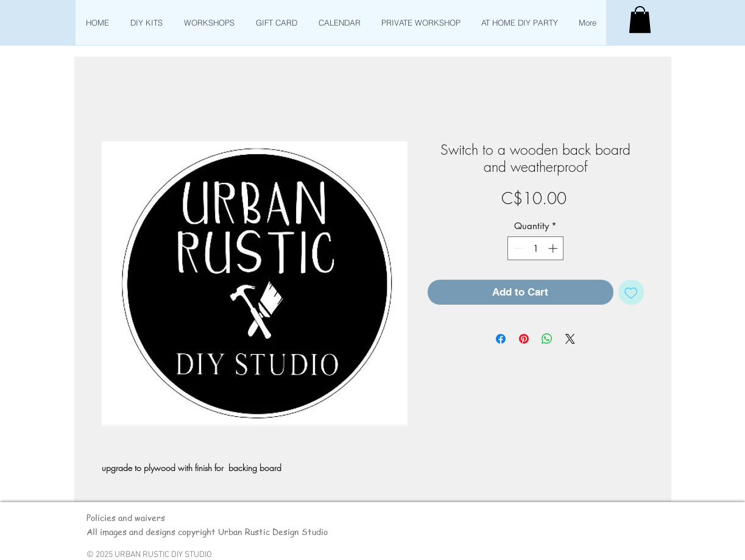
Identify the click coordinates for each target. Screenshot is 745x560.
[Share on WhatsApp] (547, 339)
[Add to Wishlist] (631, 292)
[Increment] (554, 248)
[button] (640, 19)
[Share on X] (570, 339)
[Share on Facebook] (501, 339)
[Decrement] (517, 248)
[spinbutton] (536, 248)
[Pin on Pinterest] (524, 339)
